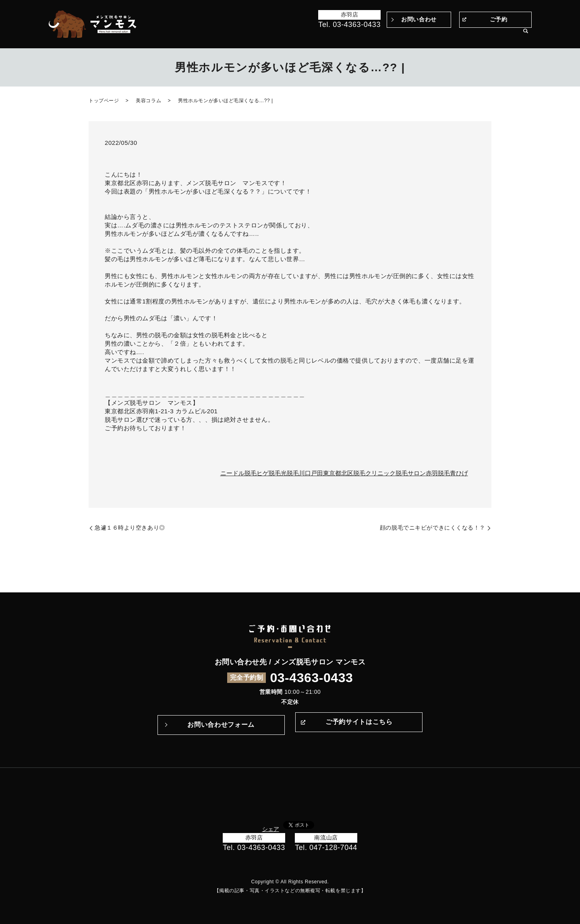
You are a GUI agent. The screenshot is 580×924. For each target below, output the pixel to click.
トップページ (223, 35)
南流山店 (326, 837)
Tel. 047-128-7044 (326, 848)
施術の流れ (366, 35)
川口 (305, 473)
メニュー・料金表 (429, 35)
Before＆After (267, 35)
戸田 (317, 473)
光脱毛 (290, 473)
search (526, 36)
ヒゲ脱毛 (269, 473)
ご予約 (499, 19)
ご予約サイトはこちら (359, 725)
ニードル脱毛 (238, 473)
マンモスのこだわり (318, 35)
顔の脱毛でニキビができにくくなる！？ (433, 528)
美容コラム (148, 101)
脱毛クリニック (374, 473)
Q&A (393, 35)
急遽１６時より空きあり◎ (130, 528)
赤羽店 (350, 14)
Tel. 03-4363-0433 (349, 25)
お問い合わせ (419, 19)
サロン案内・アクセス (487, 35)
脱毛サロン (411, 473)
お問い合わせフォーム (221, 725)
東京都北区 (338, 473)
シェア (271, 829)
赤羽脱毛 (438, 473)
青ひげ (459, 473)
